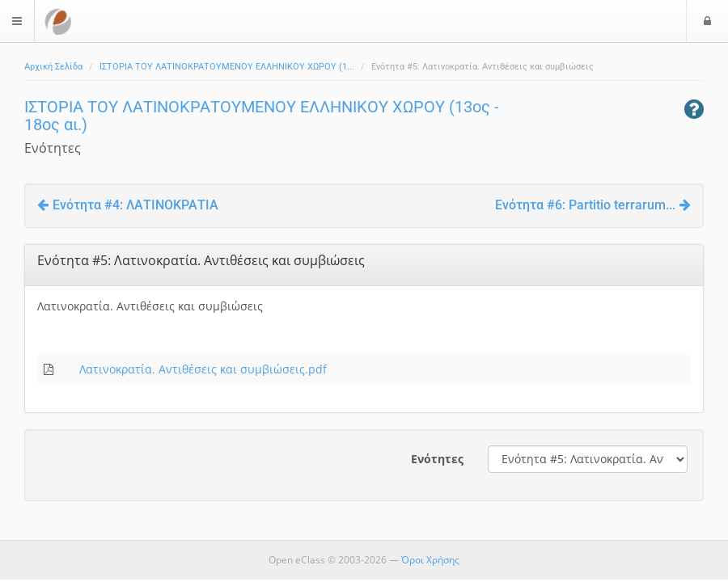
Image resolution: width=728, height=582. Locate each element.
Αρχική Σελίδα (53, 67)
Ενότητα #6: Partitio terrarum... (593, 205)
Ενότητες (437, 459)
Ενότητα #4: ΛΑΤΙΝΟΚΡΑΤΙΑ (128, 205)
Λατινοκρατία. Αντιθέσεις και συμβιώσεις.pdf (203, 369)
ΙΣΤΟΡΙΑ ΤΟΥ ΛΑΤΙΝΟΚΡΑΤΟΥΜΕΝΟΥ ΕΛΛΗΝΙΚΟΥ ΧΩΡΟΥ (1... (227, 67)
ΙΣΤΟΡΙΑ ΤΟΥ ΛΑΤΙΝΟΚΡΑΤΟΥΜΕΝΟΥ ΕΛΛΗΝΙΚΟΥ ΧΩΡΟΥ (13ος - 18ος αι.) (262, 116)
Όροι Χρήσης (430, 560)
